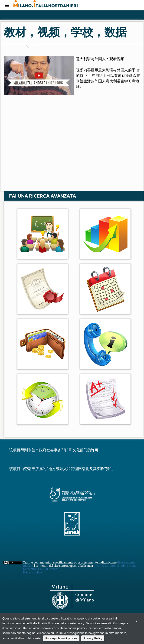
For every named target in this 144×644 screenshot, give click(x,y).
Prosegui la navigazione (61, 638)
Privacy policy (32, 572)
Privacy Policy (93, 638)
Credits (53, 569)
